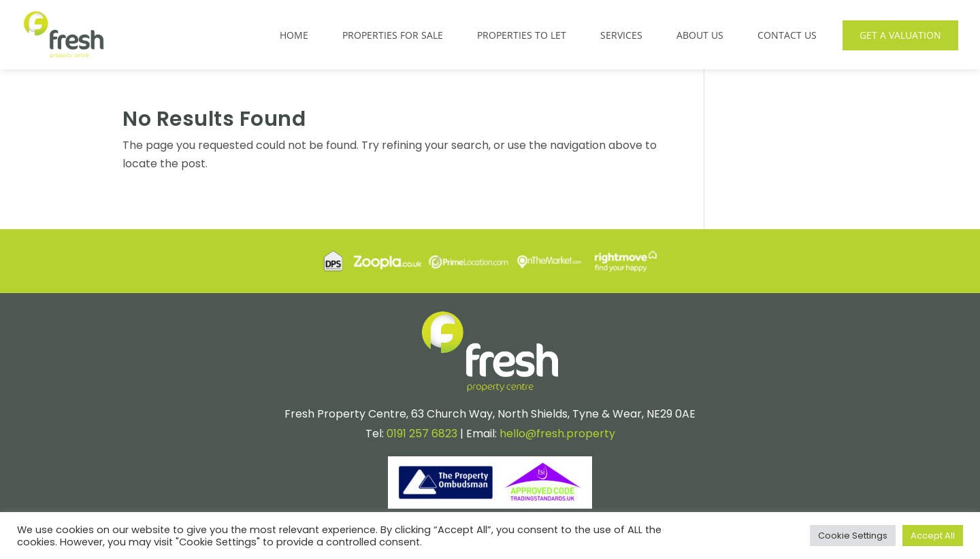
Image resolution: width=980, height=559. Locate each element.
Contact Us (787, 35)
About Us (700, 35)
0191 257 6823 (422, 434)
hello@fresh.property (557, 434)
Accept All (933, 536)
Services (621, 35)
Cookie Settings (853, 536)
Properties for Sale (393, 35)
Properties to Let (522, 35)
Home (294, 35)
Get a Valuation (900, 35)
